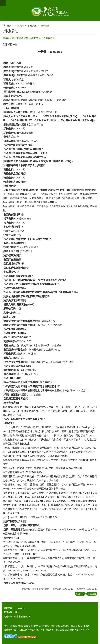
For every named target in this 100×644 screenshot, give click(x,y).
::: (1, 22)
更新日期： (9, 608)
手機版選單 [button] (3, 3)
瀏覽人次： (9, 612)
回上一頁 (80, 594)
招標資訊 (32, 26)
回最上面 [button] (92, 594)
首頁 (9, 26)
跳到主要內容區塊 (2, 2)
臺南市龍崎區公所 (50, 11)
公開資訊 (20, 26)
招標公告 (45, 26)
